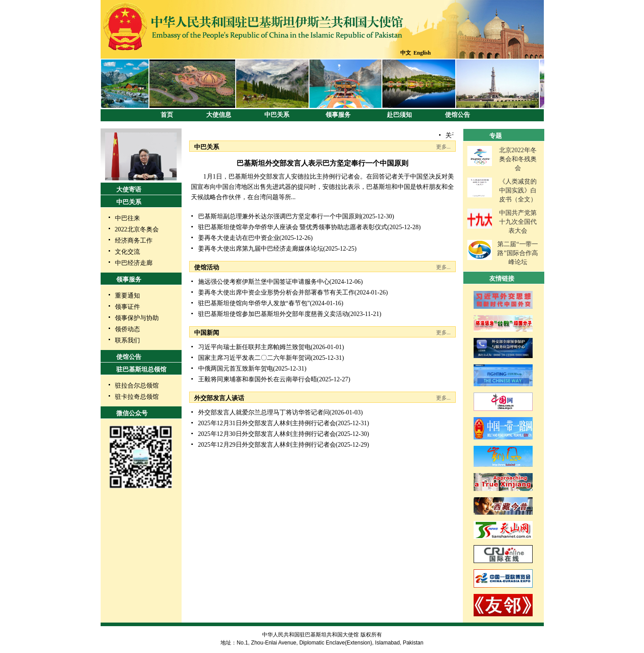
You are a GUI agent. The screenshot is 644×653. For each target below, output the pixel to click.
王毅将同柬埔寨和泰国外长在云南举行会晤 (258, 379)
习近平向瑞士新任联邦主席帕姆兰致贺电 (254, 347)
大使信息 (219, 115)
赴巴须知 (399, 115)
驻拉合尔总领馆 (137, 386)
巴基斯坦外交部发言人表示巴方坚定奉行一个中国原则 (322, 163)
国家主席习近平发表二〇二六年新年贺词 (254, 358)
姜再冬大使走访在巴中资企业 (239, 238)
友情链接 (502, 279)
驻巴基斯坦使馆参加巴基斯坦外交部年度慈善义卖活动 (273, 314)
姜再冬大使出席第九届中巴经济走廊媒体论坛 (261, 249)
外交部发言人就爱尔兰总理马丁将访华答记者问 (264, 412)
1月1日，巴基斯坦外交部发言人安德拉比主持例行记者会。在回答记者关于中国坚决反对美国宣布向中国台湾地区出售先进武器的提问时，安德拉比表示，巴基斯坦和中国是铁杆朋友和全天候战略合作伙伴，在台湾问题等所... (322, 187)
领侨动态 (127, 329)
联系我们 (127, 340)
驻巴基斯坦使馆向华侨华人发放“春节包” (254, 303)
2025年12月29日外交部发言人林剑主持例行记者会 (267, 445)
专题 (496, 136)
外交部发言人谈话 (219, 398)
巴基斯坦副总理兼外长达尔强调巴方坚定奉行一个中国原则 (280, 216)
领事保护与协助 (137, 318)
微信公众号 (132, 413)
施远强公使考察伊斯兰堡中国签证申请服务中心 (264, 282)
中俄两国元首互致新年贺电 (236, 369)
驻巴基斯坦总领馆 (141, 369)
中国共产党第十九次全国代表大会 (518, 222)
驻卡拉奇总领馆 (137, 397)
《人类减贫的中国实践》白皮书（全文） (518, 190)
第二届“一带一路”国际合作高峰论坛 (517, 253)
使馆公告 (458, 115)
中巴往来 (127, 218)
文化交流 (127, 252)
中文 (406, 53)
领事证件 (127, 307)
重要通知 (127, 296)
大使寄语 (129, 190)
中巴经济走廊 (134, 263)
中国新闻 (207, 333)
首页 (167, 115)
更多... (443, 147)
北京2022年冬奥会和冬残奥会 (518, 159)
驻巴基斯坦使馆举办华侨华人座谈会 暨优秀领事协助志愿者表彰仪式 (293, 227)
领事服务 (338, 115)
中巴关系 (277, 115)
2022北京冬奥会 (137, 229)
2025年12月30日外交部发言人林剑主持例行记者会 (267, 434)
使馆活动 (207, 267)
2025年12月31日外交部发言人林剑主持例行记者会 (267, 423)
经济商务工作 (134, 241)
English (422, 53)
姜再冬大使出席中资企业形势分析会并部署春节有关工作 (276, 292)
